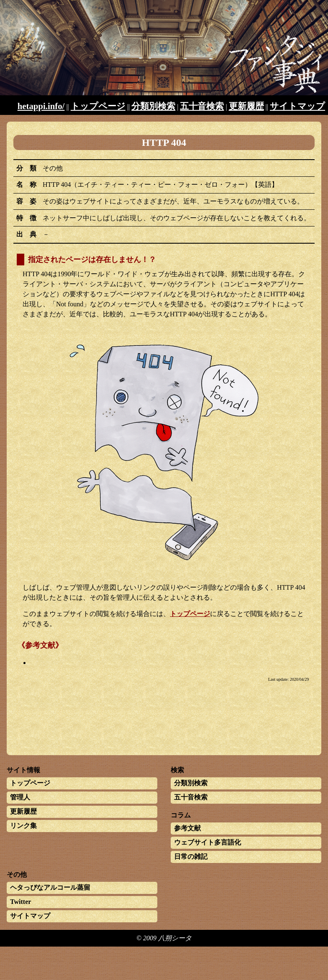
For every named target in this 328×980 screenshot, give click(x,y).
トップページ (98, 106)
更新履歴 (246, 106)
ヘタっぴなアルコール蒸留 (50, 887)
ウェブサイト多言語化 (208, 842)
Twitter (20, 902)
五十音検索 (202, 106)
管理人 (20, 797)
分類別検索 (153, 106)
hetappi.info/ (41, 106)
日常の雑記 (191, 857)
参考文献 (187, 828)
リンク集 (23, 826)
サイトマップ (297, 106)
